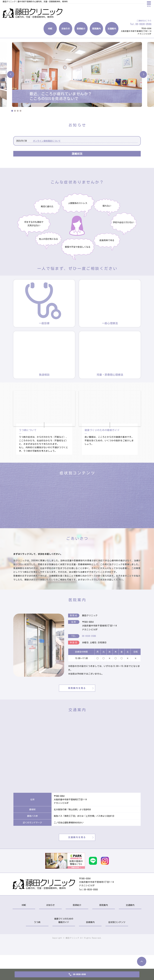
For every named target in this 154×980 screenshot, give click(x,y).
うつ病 (37, 947)
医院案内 (96, 29)
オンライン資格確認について (47, 141)
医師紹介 (81, 29)
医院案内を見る (77, 713)
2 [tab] (15, 111)
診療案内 (90, 947)
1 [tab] (12, 111)
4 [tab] (21, 111)
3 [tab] (18, 111)
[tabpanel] (77, 74)
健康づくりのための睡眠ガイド (64, 945)
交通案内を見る (77, 862)
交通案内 (112, 29)
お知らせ (66, 29)
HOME (50, 29)
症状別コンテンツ (117, 947)
